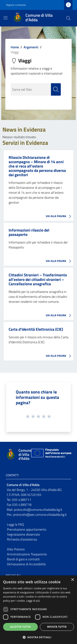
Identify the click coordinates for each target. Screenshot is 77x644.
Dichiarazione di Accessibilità (26, 564)
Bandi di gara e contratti (23, 559)
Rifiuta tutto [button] (57, 627)
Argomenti (31, 47)
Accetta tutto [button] (21, 627)
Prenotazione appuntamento (27, 529)
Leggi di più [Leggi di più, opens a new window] (33, 601)
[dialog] (38, 610)
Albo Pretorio (16, 549)
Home (15, 47)
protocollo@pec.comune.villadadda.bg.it (40, 514)
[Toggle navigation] (6, 18)
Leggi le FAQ (16, 524)
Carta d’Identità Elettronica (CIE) (36, 329)
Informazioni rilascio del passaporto (29, 232)
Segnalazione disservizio (23, 534)
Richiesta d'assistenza (22, 539)
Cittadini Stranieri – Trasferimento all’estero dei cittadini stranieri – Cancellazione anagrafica (38, 279)
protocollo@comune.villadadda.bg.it (38, 510)
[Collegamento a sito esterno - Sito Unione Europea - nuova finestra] (51, 454)
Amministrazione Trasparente (27, 554)
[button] (38, 637)
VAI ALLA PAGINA (60, 216)
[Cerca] (68, 18)
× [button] (72, 580)
